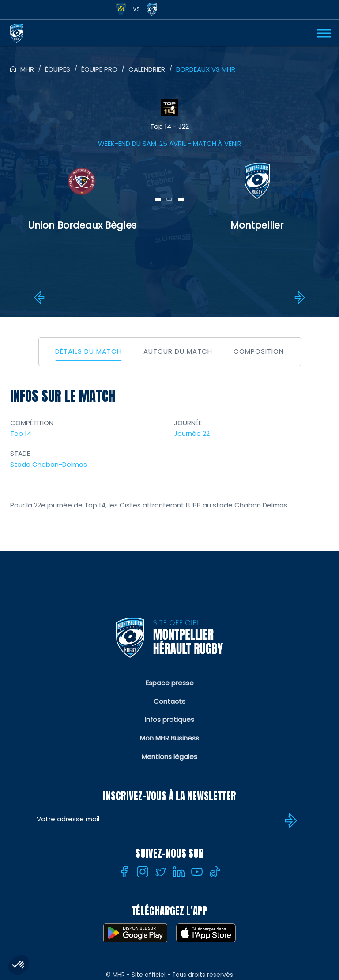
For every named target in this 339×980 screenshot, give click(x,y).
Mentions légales (169, 757)
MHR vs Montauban (298, 297)
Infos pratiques (169, 719)
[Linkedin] (179, 872)
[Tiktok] (215, 872)
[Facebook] (124, 872)
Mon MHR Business (169, 738)
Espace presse (170, 683)
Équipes (58, 69)
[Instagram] (143, 872)
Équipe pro (99, 69)
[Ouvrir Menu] (324, 33)
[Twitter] (161, 872)
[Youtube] (197, 872)
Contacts (169, 701)
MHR (27, 69)
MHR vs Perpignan (41, 297)
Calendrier (147, 69)
